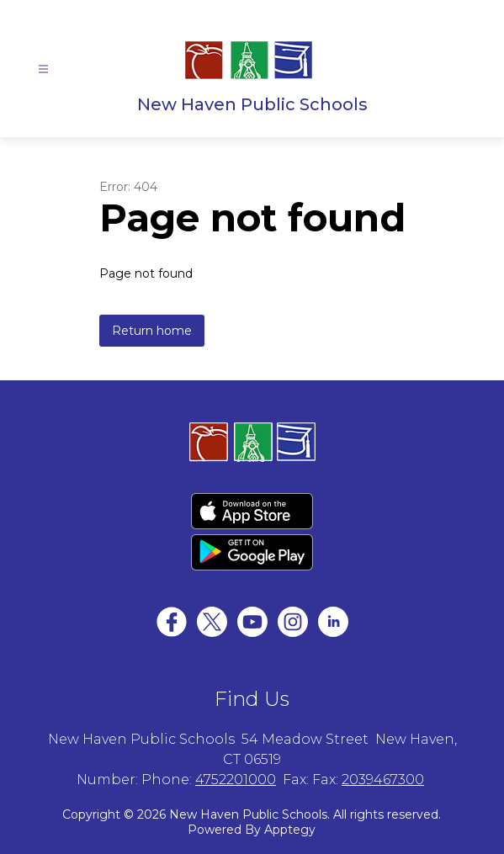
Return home (152, 331)
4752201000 (236, 780)
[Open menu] (43, 69)
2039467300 (383, 780)
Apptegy (290, 830)
